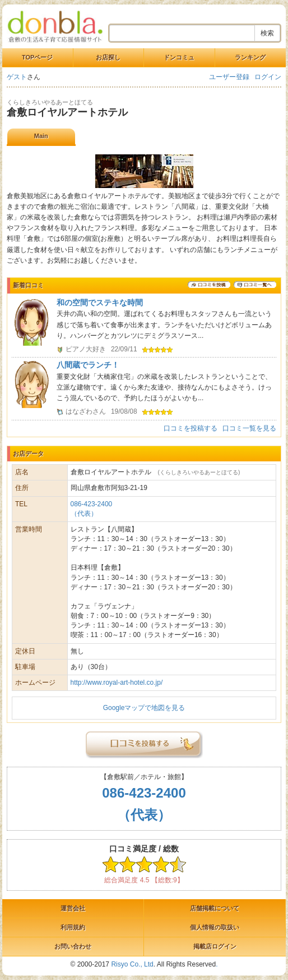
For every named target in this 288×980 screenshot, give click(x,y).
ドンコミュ (179, 57)
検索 (267, 33)
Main (41, 136)
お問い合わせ (73, 946)
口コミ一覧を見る (249, 428)
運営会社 (73, 908)
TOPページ (37, 57)
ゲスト (17, 77)
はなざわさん (86, 411)
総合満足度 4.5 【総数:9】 (144, 880)
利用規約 (73, 927)
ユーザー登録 (229, 77)
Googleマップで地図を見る (144, 708)
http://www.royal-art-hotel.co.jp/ (117, 683)
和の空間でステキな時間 (100, 303)
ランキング (250, 57)
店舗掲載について (215, 908)
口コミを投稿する (191, 428)
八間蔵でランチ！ (88, 365)
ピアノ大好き (86, 349)
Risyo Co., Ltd (132, 964)
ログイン (268, 77)
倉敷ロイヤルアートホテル (67, 112)
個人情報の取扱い (215, 927)
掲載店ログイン (215, 946)
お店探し (108, 57)
